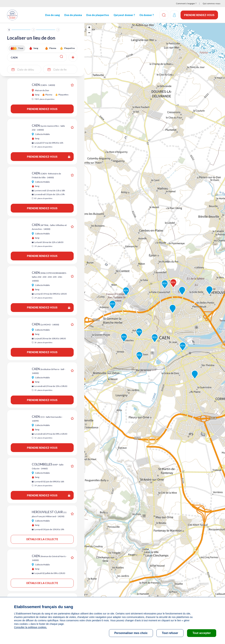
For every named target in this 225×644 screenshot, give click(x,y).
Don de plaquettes (98, 15)
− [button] (89, 33)
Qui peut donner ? (124, 15)
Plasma (53, 48)
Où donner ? (146, 15)
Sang (36, 48)
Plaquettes (70, 48)
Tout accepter (202, 633)
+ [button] (89, 28)
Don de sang (53, 15)
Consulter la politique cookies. (30, 627)
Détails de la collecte (42, 539)
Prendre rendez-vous (199, 15)
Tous (21, 48)
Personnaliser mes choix (131, 633)
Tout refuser (170, 633)
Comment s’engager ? (186, 3)
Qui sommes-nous (212, 3)
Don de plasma (73, 15)
